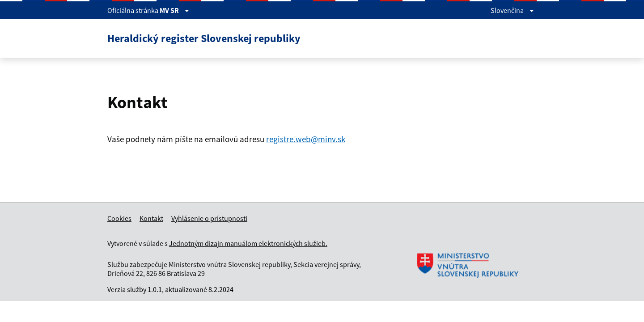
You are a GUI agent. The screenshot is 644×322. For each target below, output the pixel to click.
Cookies (119, 218)
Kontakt (151, 218)
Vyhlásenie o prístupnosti (209, 218)
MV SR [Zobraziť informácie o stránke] (174, 10)
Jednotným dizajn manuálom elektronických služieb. (248, 243)
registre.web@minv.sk (306, 139)
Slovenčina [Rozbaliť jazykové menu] (512, 10)
